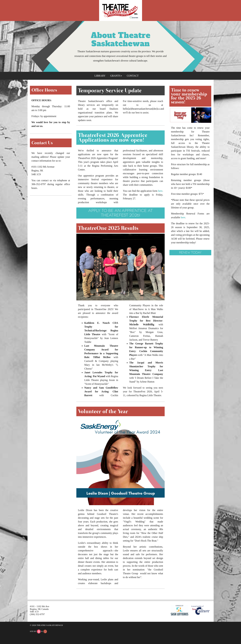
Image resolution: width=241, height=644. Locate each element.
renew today (190, 253)
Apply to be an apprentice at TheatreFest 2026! (120, 213)
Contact (133, 76)
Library (100, 76)
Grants (116, 76)
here (160, 191)
